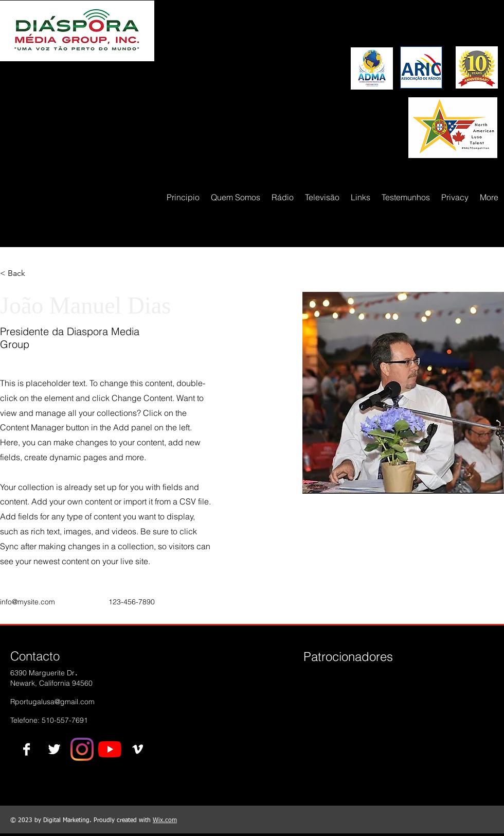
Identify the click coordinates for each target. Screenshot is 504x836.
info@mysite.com (28, 602)
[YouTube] (110, 749)
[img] (321, 692)
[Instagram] (82, 749)
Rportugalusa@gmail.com (52, 702)
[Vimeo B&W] (138, 749)
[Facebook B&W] (26, 749)
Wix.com (165, 821)
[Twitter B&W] (54, 749)
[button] (20, 274)
